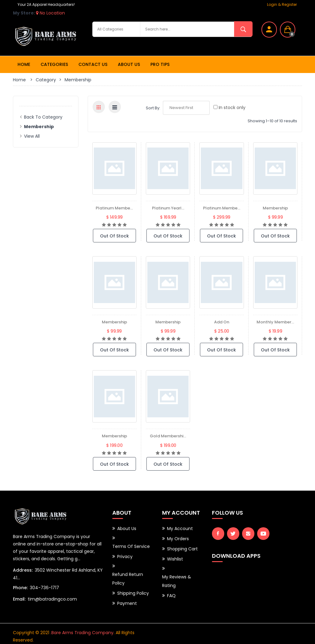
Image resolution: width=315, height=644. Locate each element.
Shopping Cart (182, 546)
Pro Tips (160, 64)
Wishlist (175, 556)
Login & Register (282, 4)
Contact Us (93, 64)
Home (24, 64)
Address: (23, 570)
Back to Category (43, 117)
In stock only (229, 107)
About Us (129, 64)
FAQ (171, 589)
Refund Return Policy (128, 575)
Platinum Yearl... (168, 208)
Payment (127, 597)
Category (46, 80)
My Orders (178, 537)
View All (32, 136)
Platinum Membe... (114, 208)
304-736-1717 (44, 587)
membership (168, 322)
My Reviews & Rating (177, 576)
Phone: (20, 587)
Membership (275, 208)
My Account (180, 528)
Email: (19, 598)
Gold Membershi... (168, 436)
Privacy (125, 554)
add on (222, 322)
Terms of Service (131, 545)
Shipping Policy (133, 588)
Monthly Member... (275, 322)
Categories (54, 64)
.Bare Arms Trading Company (82, 627)
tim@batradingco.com (52, 598)
